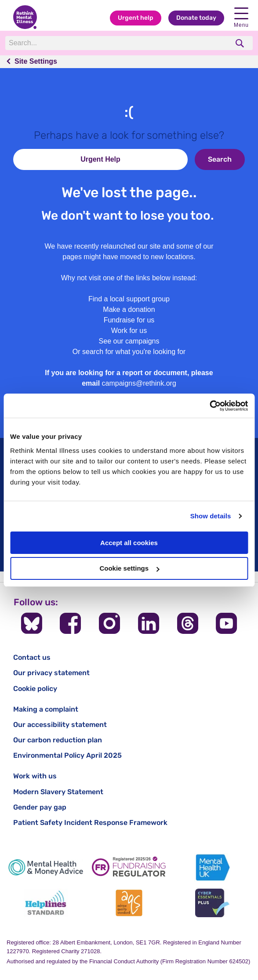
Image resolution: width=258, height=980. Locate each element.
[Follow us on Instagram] (109, 623)
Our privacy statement (51, 673)
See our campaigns (129, 341)
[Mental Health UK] (212, 867)
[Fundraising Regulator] (129, 867)
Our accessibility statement (60, 725)
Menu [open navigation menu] (241, 18)
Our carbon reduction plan (58, 740)
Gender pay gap (40, 807)
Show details (211, 516)
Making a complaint (46, 709)
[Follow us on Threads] (188, 623)
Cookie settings (129, 568)
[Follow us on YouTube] (226, 623)
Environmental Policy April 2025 (67, 755)
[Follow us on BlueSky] (32, 623)
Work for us (129, 331)
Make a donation (129, 309)
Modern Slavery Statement (58, 792)
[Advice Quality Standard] (129, 903)
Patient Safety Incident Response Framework (90, 823)
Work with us (35, 776)
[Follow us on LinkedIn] (149, 623)
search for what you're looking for (134, 352)
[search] (241, 43)
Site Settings (36, 61)
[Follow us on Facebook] (70, 623)
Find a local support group (129, 299)
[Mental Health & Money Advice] (46, 867)
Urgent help (136, 18)
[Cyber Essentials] (212, 903)
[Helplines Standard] (46, 903)
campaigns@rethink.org (139, 383)
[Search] (117, 43)
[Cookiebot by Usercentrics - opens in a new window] (209, 406)
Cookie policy (35, 689)
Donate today (196, 18)
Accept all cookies (129, 543)
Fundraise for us (129, 320)
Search (220, 159)
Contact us (32, 657)
